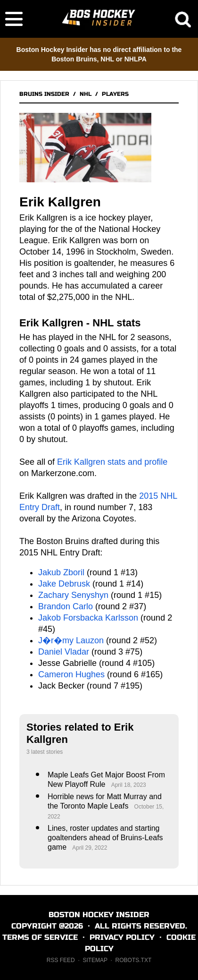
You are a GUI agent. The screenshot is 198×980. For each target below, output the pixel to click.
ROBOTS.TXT (134, 960)
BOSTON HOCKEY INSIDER (99, 915)
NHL (86, 94)
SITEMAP (95, 960)
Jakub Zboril (61, 572)
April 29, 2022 (90, 848)
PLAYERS (115, 94)
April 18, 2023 (129, 785)
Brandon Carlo (66, 606)
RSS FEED (61, 960)
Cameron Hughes (71, 674)
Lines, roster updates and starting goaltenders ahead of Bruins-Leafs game (105, 838)
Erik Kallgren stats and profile (112, 462)
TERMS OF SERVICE (40, 937)
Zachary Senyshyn (73, 595)
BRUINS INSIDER (44, 94)
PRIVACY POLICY (122, 937)
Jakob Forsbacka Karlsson (88, 618)
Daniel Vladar (64, 652)
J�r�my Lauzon (71, 640)
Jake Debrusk (64, 584)
